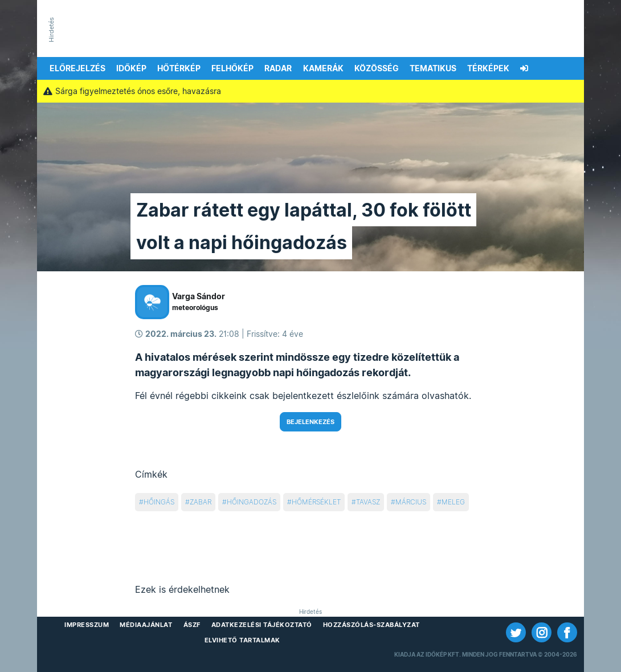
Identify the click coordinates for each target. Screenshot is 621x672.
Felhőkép (232, 68)
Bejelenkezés (310, 422)
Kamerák (323, 68)
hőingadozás (252, 502)
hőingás (159, 502)
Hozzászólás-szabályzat (371, 625)
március (411, 502)
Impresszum (87, 625)
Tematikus (433, 68)
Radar (278, 68)
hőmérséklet (316, 502)
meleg (453, 502)
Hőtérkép (179, 68)
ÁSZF (192, 625)
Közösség (377, 68)
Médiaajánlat (146, 625)
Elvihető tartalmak (242, 640)
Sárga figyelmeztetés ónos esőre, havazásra (132, 91)
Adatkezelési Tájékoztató (262, 625)
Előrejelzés (77, 68)
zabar (201, 502)
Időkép (131, 68)
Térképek (488, 68)
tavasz (368, 502)
